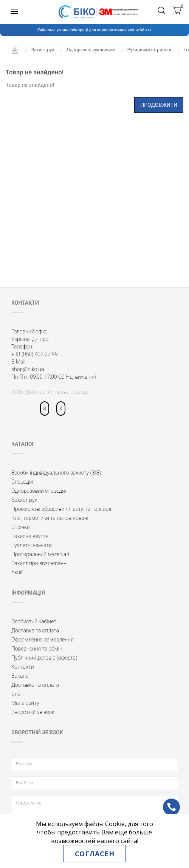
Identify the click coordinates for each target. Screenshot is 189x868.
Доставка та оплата (35, 631)
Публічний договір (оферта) (44, 658)
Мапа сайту (25, 703)
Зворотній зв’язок (33, 712)
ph (165, 802)
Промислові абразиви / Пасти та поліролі (61, 509)
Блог (17, 694)
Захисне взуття (30, 536)
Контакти (23, 667)
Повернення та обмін (37, 649)
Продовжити (159, 105)
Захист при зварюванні (40, 563)
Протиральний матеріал (40, 554)
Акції (17, 572)
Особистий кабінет (34, 621)
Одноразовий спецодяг (39, 491)
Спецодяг (23, 482)
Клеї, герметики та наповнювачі (50, 518)
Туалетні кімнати (32, 545)
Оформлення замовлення (43, 640)
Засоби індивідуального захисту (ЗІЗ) (56, 473)
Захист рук (43, 50)
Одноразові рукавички (91, 50)
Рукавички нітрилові (149, 50)
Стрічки (21, 527)
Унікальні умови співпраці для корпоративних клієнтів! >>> (94, 30)
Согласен (94, 854)
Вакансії (21, 676)
